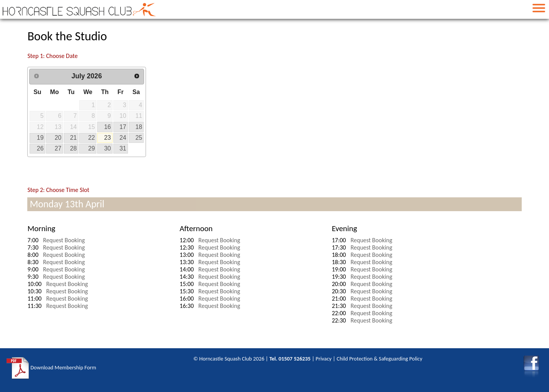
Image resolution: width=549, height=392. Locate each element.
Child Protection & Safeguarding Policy (379, 359)
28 (73, 148)
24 (123, 138)
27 (58, 148)
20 (58, 138)
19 (40, 138)
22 (92, 138)
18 (139, 127)
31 (123, 148)
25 (139, 138)
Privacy (324, 359)
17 (123, 127)
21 (73, 138)
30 (108, 148)
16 (108, 127)
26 (40, 148)
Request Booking (64, 240)
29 (92, 148)
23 (108, 138)
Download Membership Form (51, 368)
